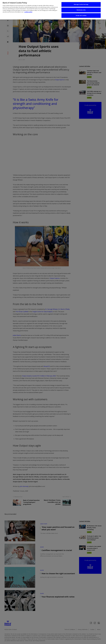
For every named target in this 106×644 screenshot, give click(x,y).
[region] (53, 10)
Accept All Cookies (81, 15)
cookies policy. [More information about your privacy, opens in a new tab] (28, 12)
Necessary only (81, 10)
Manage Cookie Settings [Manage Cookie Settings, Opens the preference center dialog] (81, 4)
